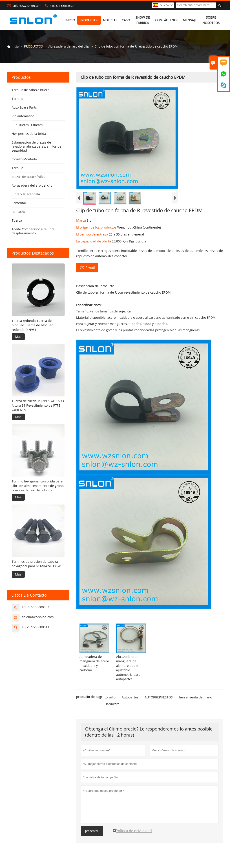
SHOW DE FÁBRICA (143, 20)
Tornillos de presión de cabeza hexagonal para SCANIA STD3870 (36, 564)
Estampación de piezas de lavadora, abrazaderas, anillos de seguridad (36, 146)
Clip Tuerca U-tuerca (27, 125)
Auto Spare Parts (24, 107)
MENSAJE (190, 20)
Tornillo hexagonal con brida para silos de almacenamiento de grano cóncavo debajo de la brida (38, 486)
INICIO (70, 20)
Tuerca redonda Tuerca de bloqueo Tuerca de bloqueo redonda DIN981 (32, 325)
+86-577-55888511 (35, 627)
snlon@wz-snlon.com (27, 6)
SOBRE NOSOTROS (211, 20)
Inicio (13, 47)
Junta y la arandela (26, 194)
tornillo (110, 697)
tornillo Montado (24, 159)
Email (87, 268)
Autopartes (130, 697)
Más (18, 337)
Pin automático (23, 116)
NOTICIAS (110, 20)
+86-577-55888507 (62, 6)
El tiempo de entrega (93, 234)
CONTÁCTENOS (167, 20)
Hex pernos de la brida (29, 134)
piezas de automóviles (28, 177)
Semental (19, 203)
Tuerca (17, 220)
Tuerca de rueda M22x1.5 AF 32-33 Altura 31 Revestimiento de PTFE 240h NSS (38, 405)
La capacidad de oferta (94, 241)
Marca (81, 220)
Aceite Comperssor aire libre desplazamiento (33, 231)
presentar (92, 831)
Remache (19, 212)
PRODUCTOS (89, 20)
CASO (126, 20)
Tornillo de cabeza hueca (31, 90)
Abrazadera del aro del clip (69, 46)
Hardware (112, 704)
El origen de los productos (97, 227)
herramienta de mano (196, 697)
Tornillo (17, 99)
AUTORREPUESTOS (159, 697)
